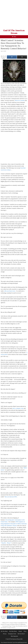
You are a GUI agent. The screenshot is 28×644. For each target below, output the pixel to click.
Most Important (14, 636)
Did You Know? (21, 634)
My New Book (4, 631)
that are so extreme (20, 100)
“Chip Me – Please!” (6, 543)
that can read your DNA (11, 497)
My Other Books (13, 631)
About (25, 631)
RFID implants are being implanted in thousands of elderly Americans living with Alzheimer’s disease (14, 524)
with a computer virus (18, 408)
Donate (20, 631)
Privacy (5, 634)
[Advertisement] (14, 14)
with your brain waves (10, 291)
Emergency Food (12, 634)
